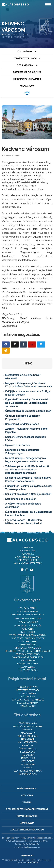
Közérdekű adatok (28, 703)
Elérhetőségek (28, 694)
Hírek (26, 35)
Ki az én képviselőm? (29, 622)
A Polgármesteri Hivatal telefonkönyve (27, 809)
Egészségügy (28, 752)
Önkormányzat (25, 51)
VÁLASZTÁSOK (27, 86)
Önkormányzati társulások (28, 657)
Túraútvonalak (28, 774)
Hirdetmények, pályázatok (27, 79)
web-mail (27, 802)
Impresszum (27, 795)
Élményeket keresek (28, 560)
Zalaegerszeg (15, 4)
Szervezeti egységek (28, 690)
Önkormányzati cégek (28, 654)
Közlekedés (28, 761)
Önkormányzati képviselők (26, 615)
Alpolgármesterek (28, 612)
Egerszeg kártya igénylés (27, 72)
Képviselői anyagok (27, 816)
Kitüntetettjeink (28, 642)
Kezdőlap (9, 35)
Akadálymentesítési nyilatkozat (27, 830)
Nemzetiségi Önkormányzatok (28, 638)
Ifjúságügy (28, 755)
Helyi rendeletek (28, 645)
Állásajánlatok (28, 749)
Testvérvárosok (28, 670)
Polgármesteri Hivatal (25, 58)
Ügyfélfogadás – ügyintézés (28, 700)
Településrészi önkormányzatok (28, 635)
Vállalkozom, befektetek (28, 563)
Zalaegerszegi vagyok (28, 557)
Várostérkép (28, 661)
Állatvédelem (28, 667)
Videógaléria (28, 733)
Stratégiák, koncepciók (28, 648)
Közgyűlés (28, 629)
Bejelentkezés (27, 855)
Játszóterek (28, 758)
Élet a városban (25, 65)
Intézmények (28, 739)
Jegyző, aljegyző (28, 687)
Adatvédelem (27, 823)
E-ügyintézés (28, 697)
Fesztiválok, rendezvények (28, 727)
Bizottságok (28, 632)
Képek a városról (28, 736)
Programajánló (28, 723)
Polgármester (28, 608)
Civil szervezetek (28, 742)
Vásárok (28, 768)
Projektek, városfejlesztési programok (28, 651)
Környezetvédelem (28, 664)
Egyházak (28, 746)
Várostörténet (28, 551)
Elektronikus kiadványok (28, 771)
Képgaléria (28, 554)
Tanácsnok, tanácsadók (28, 626)
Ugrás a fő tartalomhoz (45, 1)
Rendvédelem (28, 765)
